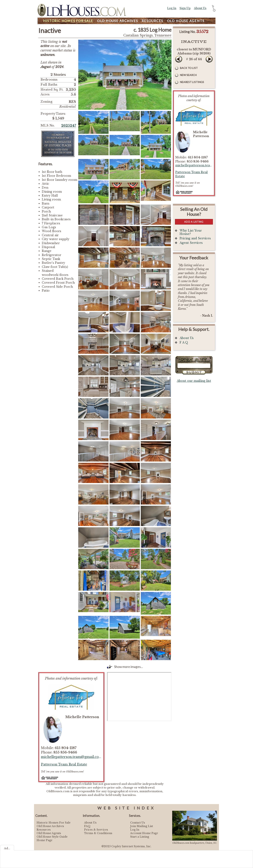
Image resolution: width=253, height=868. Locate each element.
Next (209, 59)
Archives (118, 21)
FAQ (87, 826)
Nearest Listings (192, 82)
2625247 (69, 126)
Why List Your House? (191, 232)
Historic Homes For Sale (54, 823)
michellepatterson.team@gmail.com (71, 757)
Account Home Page (144, 833)
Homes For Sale (68, 21)
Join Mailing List (142, 826)
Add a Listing (194, 222)
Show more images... (129, 667)
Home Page (44, 840)
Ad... (7, 848)
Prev (179, 59)
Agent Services (191, 243)
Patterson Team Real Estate (64, 764)
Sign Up (185, 8)
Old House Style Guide (52, 837)
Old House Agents (49, 833)
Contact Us (138, 823)
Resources (152, 21)
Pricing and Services (195, 238)
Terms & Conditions (98, 833)
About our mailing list (194, 381)
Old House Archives (50, 826)
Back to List (189, 68)
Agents (186, 21)
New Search (188, 75)
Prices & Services (96, 830)
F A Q (184, 342)
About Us (200, 8)
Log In (172, 8)
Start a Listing (140, 837)
